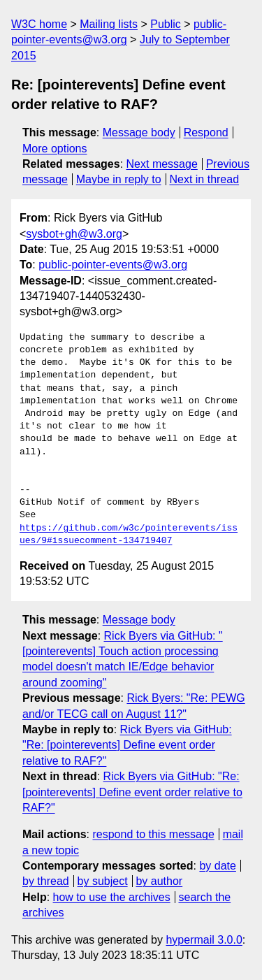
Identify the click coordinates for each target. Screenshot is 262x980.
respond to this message (153, 834)
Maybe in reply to (119, 179)
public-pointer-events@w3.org (113, 265)
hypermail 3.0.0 (204, 940)
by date (217, 866)
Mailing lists (109, 24)
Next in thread (204, 179)
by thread (46, 881)
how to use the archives (112, 897)
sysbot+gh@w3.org (74, 234)
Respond (206, 132)
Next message (162, 164)
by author (159, 881)
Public (166, 24)
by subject (103, 881)
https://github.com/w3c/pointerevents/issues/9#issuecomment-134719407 (129, 535)
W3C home (39, 24)
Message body (139, 132)
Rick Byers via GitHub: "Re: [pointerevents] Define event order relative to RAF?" (127, 745)
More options (55, 149)
